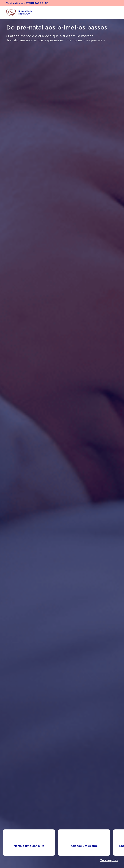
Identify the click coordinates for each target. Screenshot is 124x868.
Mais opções (109, 860)
